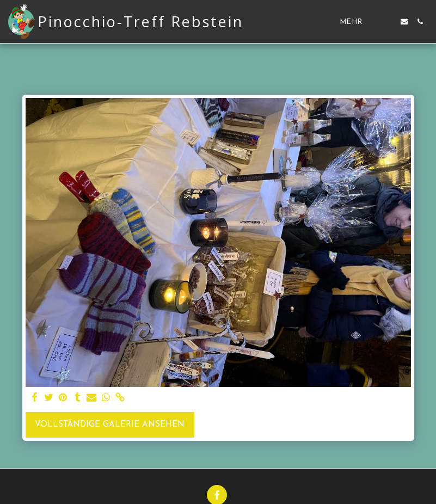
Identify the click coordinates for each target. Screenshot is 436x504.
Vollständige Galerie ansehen (110, 425)
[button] (388, 21)
